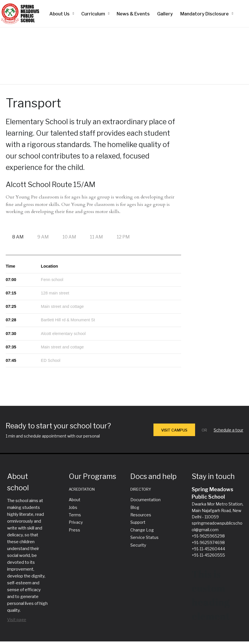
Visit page (17, 620)
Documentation (145, 500)
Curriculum (93, 14)
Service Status (144, 537)
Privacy (76, 522)
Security (138, 545)
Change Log (142, 530)
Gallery (165, 14)
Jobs (73, 507)
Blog (135, 507)
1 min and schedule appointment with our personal (53, 436)
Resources (141, 515)
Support (138, 522)
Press (74, 530)
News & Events (133, 14)
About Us (59, 14)
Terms (75, 515)
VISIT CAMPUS (174, 430)
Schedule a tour (228, 430)
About (75, 500)
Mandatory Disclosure (205, 14)
